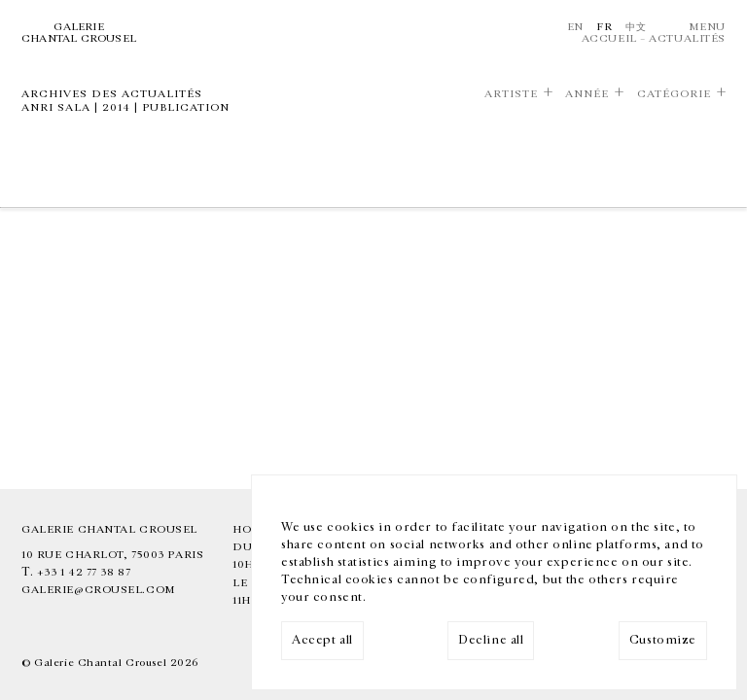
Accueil (609, 38)
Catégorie (674, 94)
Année (587, 94)
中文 (636, 27)
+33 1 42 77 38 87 (84, 572)
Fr (604, 27)
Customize (663, 640)
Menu (707, 27)
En (575, 27)
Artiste (511, 94)
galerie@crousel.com (99, 590)
